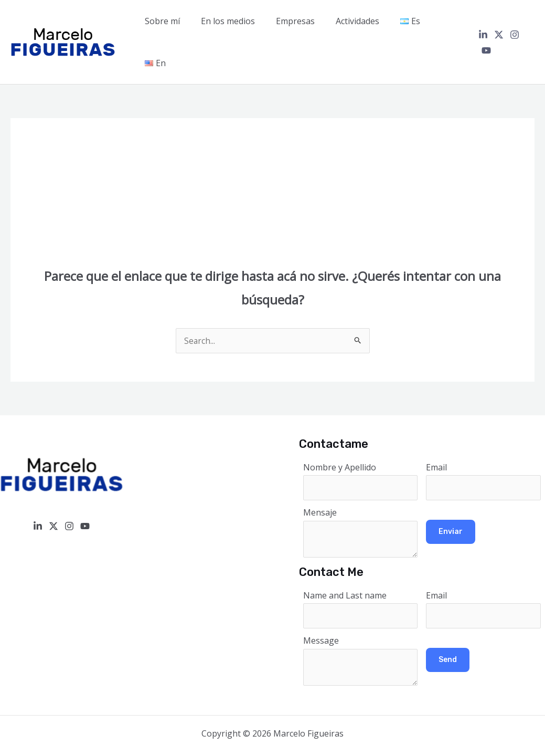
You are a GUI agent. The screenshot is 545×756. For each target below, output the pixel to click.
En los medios (242, 23)
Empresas (305, 23)
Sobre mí (180, 23)
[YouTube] (530, 23)
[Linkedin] (483, 23)
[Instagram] (514, 23)
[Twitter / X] (498, 23)
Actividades (363, 23)
